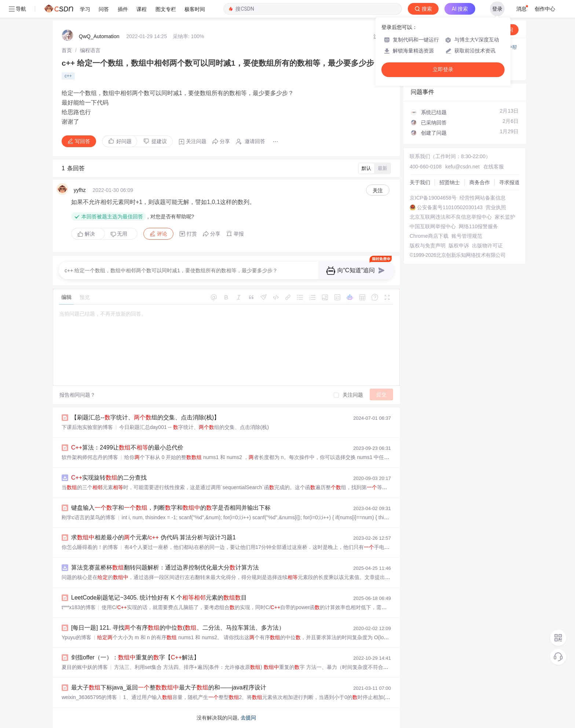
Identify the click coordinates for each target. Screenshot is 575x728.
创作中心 (545, 9)
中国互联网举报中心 (433, 226)
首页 (67, 50)
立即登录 (443, 70)
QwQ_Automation (99, 36)
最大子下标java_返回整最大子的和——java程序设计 (169, 687)
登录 (497, 9)
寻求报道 (509, 182)
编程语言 (90, 50)
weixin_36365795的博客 (89, 697)
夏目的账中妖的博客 (85, 667)
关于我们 (420, 182)
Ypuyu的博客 (76, 637)
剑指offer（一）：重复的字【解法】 (135, 657)
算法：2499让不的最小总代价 (127, 447)
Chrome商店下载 (429, 236)
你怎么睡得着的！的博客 (90, 547)
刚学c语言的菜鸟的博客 (89, 517)
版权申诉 (459, 245)
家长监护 (505, 217)
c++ (68, 76)
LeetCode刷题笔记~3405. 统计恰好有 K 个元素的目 (159, 598)
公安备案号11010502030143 (450, 207)
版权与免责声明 (428, 245)
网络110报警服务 (478, 226)
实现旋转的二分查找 (109, 478)
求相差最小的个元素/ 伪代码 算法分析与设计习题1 (153, 537)
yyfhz (80, 190)
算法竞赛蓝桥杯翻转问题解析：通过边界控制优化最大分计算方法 (165, 567)
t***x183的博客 (79, 607)
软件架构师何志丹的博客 (90, 457)
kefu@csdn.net (462, 167)
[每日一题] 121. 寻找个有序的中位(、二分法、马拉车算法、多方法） (178, 628)
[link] (67, 50)
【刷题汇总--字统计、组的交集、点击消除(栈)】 (145, 417)
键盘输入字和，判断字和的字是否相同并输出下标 (171, 508)
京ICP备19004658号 (433, 198)
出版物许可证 (487, 245)
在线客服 (494, 167)
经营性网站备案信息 (483, 198)
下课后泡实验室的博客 (87, 427)
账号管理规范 (467, 236)
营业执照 (496, 207)
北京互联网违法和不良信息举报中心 (451, 217)
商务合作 (480, 182)
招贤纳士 (450, 182)
